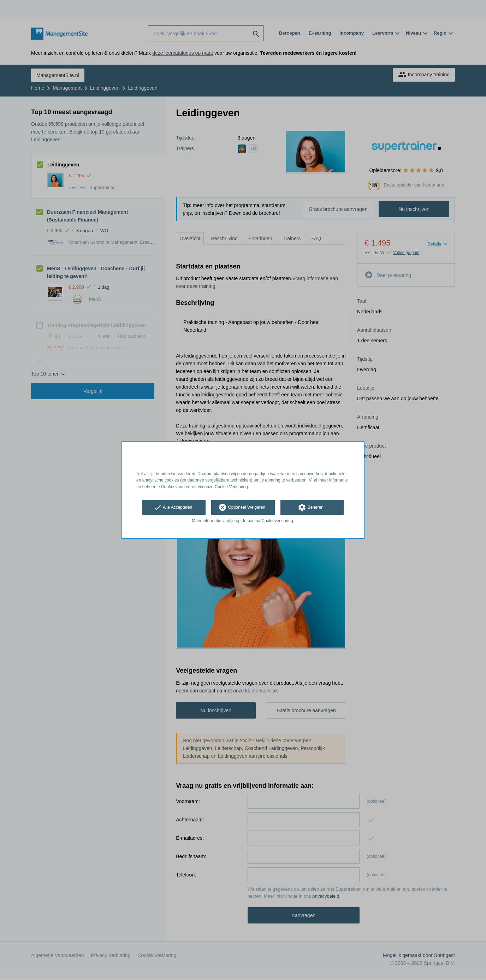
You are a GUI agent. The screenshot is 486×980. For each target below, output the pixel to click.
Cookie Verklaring (231, 487)
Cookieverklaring (277, 521)
